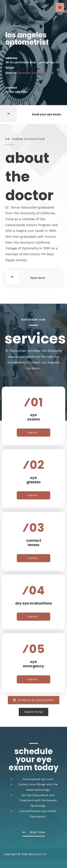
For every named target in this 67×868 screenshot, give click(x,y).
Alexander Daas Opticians (34, 73)
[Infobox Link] (33, 115)
